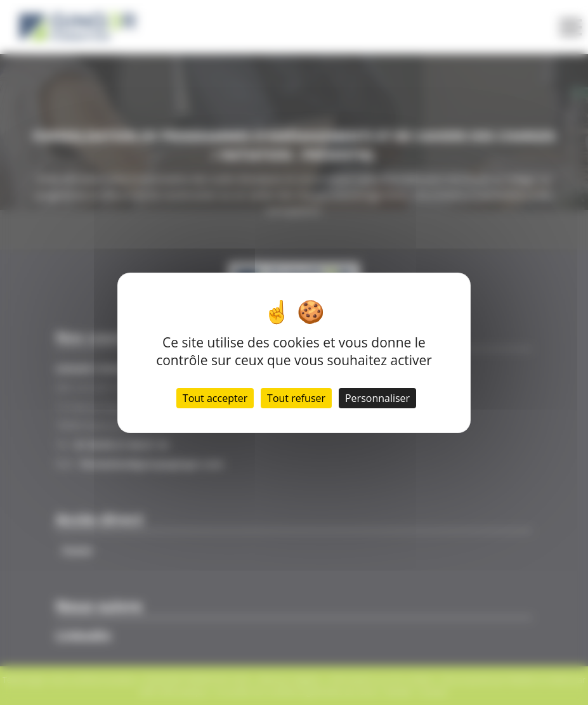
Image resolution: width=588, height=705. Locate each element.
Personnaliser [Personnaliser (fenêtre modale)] (377, 398)
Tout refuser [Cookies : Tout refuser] (296, 398)
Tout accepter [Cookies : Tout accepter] (215, 398)
